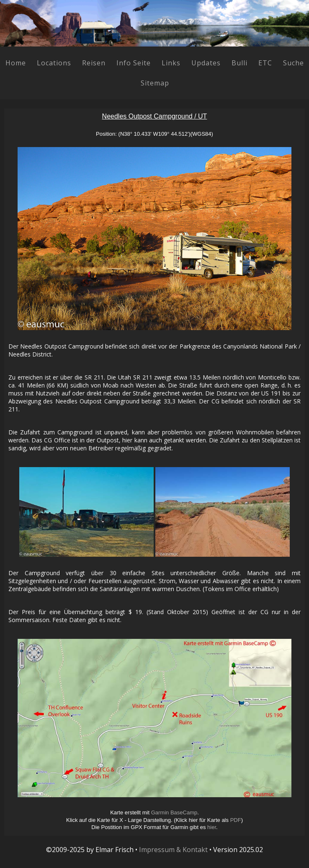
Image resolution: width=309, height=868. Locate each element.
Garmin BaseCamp (174, 812)
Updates (206, 63)
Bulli (239, 63)
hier (212, 827)
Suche (294, 63)
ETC (265, 63)
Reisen (94, 63)
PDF (236, 820)
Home (16, 63)
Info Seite (134, 63)
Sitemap (155, 83)
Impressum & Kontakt (173, 850)
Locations (54, 63)
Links (171, 63)
